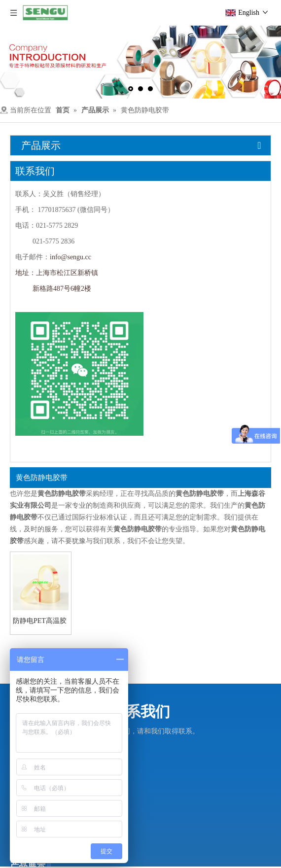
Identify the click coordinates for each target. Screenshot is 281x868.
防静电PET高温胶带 (40, 621)
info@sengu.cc (70, 257)
